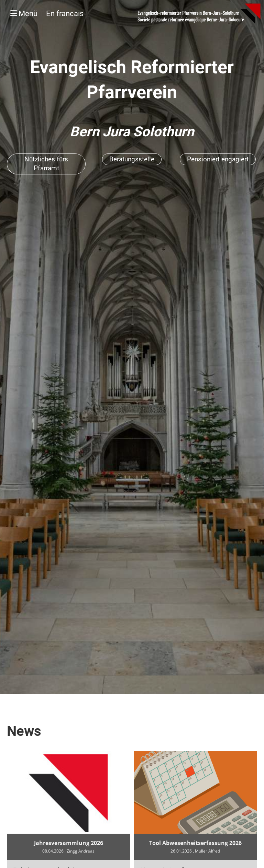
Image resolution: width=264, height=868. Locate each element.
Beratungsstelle (132, 159)
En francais (65, 14)
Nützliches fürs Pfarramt (46, 164)
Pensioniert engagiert (218, 159)
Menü (47, 14)
